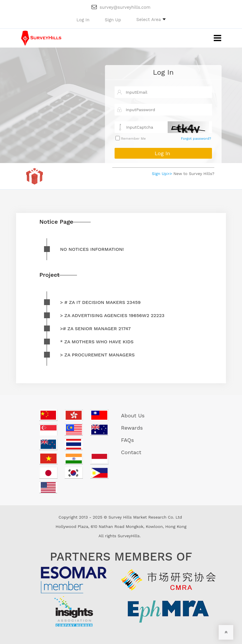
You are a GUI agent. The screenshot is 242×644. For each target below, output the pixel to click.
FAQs (127, 440)
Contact (131, 452)
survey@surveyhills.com (121, 7)
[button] (151, 19)
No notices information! (92, 249)
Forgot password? (196, 139)
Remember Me (133, 139)
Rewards (132, 428)
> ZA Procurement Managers (97, 355)
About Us (133, 415)
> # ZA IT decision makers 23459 (100, 302)
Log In (163, 72)
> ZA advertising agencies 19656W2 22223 (112, 315)
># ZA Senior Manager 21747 (95, 329)
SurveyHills (128, 536)
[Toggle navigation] (213, 38)
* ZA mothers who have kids (97, 342)
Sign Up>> (162, 174)
